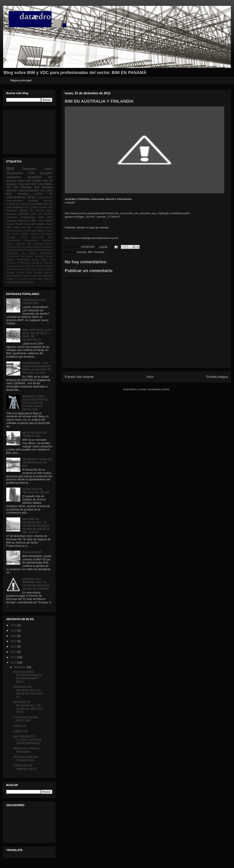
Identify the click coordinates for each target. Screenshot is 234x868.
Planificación (23, 260)
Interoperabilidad (28, 191)
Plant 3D (47, 260)
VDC (31, 173)
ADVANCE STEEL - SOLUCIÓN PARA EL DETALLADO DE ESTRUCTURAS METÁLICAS (35, 403)
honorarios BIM (34, 279)
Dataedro (30, 169)
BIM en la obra (45, 231)
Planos (35, 260)
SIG (43, 191)
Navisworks (15, 173)
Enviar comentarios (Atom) (154, 389)
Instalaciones (13, 250)
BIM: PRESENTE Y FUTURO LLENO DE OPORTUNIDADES (27, 740)
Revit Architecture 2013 (18, 269)
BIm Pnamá (13, 234)
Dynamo (46, 173)
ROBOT (48, 266)
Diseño (10, 244)
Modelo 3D (26, 211)
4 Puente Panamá (43, 227)
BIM (90, 252)
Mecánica (48, 250)
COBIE (36, 181)
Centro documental (31, 237)
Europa (49, 244)
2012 (14, 662)
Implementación (16, 197)
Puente (10, 224)
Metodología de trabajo (21, 253)
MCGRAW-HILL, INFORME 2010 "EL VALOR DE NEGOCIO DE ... (28, 692)
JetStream (12, 211)
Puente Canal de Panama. (30, 224)
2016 (14, 646)
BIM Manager (23, 187)
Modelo (48, 221)
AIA (40, 214)
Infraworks (14, 177)
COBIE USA (20, 731)
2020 (14, 625)
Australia (82, 252)
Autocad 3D (13, 204)
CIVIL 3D (44, 194)
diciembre (20, 667)
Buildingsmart (21, 207)
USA (49, 191)
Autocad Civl (28, 204)
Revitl (34, 269)
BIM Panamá (43, 187)
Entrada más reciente (79, 377)
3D (51, 181)
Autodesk (35, 177)
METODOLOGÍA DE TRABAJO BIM (35, 434)
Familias (10, 247)
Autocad (48, 201)
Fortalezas (37, 247)
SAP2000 (23, 214)
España (43, 207)
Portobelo (11, 263)
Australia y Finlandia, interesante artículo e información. (99, 199)
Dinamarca (47, 240)
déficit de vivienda (17, 279)
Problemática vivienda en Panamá (35, 263)
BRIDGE (12, 191)
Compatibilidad (13, 240)
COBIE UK (20, 726)
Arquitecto (12, 217)
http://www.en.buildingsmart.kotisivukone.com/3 (91, 238)
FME (50, 217)
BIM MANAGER (32, 552)
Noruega (39, 256)
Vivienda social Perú (32, 276)
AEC (34, 214)
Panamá (40, 211)
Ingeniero (48, 247)
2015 (14, 652)
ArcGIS (10, 231)
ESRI (45, 181)
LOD (28, 181)
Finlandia (99, 252)
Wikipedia (48, 276)
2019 (14, 630)
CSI (8, 187)
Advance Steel (15, 181)
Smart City (19, 227)
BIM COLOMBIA (42, 184)
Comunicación (31, 240)
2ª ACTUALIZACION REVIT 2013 (26, 719)
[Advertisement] (26, 131)
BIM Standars (17, 194)
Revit (49, 169)
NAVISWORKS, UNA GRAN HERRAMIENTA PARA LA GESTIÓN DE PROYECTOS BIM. (37, 368)
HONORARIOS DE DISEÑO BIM (34, 302)
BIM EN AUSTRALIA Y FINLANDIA (27, 750)
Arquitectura (20, 231)
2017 (14, 641)
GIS (50, 207)
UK (29, 227)
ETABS (33, 207)
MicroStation (46, 253)
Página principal (21, 80)
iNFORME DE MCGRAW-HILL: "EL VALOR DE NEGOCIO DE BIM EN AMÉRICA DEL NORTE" (36, 526)
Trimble (41, 269)
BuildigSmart (28, 217)
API (50, 177)
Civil (50, 237)
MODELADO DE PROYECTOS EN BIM (36, 491)
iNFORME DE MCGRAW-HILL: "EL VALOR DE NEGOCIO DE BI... (28, 707)
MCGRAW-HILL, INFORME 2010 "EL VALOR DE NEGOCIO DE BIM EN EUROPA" (36, 584)
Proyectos (11, 266)
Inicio (150, 377)
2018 (14, 636)
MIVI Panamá (26, 250)
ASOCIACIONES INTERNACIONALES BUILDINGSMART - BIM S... (27, 677)
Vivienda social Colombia (29, 272)
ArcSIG (48, 214)
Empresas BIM (23, 244)
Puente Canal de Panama (30, 266)
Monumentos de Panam (20, 256)
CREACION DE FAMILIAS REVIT (25, 767)
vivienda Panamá (25, 282)
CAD (41, 217)
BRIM (39, 204)
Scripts (32, 197)
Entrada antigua (217, 377)
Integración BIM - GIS (30, 221)
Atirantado (32, 231)
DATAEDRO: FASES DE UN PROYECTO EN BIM (37, 463)
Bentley (25, 234)
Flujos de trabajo (23, 247)
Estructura (38, 244)
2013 (14, 657)
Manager (38, 250)
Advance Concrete (18, 184)
